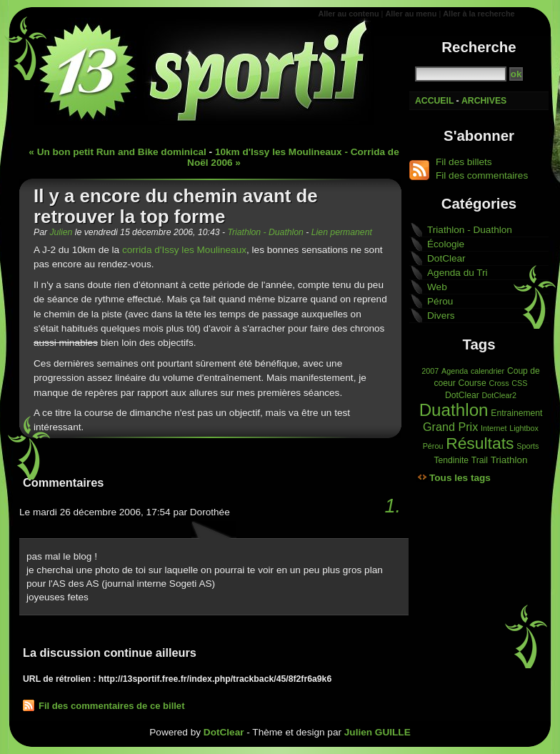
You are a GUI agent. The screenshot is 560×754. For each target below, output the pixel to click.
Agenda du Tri (457, 273)
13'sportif (212, 71)
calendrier (487, 371)
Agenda (455, 371)
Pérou (440, 301)
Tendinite (451, 460)
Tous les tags (460, 478)
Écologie (446, 244)
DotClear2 (499, 395)
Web (437, 287)
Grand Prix (450, 427)
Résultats (480, 443)
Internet (494, 428)
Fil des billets (464, 162)
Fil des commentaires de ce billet (111, 706)
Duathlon (454, 410)
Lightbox (524, 428)
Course (472, 383)
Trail (480, 460)
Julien (61, 232)
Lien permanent (342, 232)
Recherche (479, 47)
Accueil (434, 101)
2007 (430, 371)
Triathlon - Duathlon (265, 232)
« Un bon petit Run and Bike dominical (117, 152)
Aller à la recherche (479, 14)
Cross (499, 383)
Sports (527, 446)
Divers (441, 316)
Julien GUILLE (377, 732)
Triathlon (509, 460)
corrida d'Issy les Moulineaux (184, 250)
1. (392, 506)
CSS (519, 383)
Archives (484, 101)
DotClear (446, 258)
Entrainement (516, 413)
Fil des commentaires (482, 175)
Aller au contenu (348, 14)
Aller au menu (411, 14)
